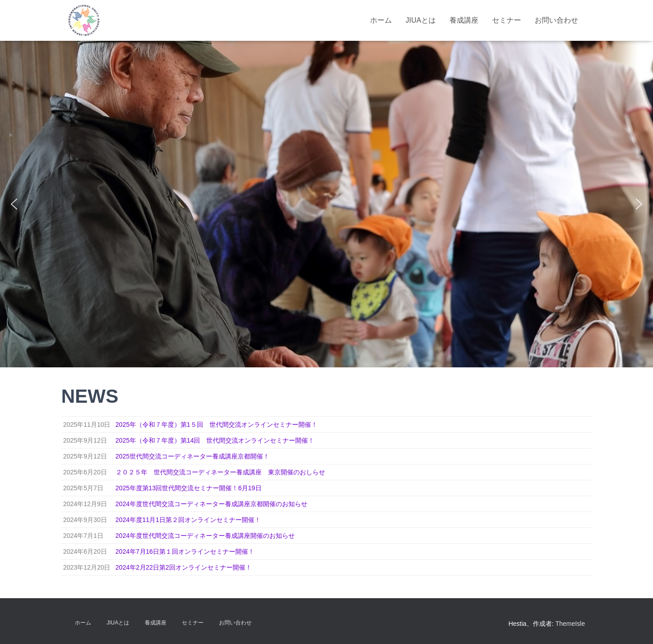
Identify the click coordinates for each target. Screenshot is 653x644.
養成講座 (464, 20)
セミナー (507, 20)
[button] (14, 204)
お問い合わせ (556, 20)
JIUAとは (421, 20)
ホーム (381, 20)
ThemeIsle (570, 624)
